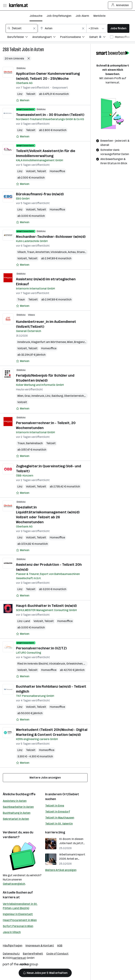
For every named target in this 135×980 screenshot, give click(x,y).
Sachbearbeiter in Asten (18, 807)
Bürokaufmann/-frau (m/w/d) (40, 194)
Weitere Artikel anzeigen (61, 870)
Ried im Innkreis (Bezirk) (33, 664)
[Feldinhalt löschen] (34, 28)
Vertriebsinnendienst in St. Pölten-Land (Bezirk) (20, 906)
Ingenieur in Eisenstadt (18, 914)
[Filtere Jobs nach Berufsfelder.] (20, 37)
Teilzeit (15, 49)
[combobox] (22, 28)
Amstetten (42, 252)
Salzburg (57, 396)
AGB (60, 946)
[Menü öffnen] (5, 5)
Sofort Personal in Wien (18, 926)
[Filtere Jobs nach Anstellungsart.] (46, 37)
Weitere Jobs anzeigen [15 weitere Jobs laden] (45, 778)
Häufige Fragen (13, 946)
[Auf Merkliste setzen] (23, 100)
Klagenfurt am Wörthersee (49, 342)
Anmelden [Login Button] (120, 5)
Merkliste (99, 16)
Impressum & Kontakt (40, 946)
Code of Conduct (57, 954)
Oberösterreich (74, 396)
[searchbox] (22, 28)
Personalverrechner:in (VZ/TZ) (41, 648)
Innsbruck (24, 342)
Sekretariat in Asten (16, 819)
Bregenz (79, 342)
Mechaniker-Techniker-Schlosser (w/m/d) (51, 237)
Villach (22, 252)
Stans (81, 252)
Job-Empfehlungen (59, 16)
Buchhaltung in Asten (17, 813)
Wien (70, 342)
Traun (31, 252)
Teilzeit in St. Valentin (59, 824)
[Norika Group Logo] (20, 965)
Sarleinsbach (34, 443)
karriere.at (11, 897)
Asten (39, 49)
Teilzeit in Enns (55, 806)
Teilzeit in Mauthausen (60, 818)
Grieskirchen (74, 664)
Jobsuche (36, 16)
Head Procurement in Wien (20, 920)
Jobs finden (118, 28)
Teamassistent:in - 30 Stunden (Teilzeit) (50, 115)
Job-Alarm (82, 16)
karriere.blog (55, 832)
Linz (20, 94)
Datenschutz (11, 954)
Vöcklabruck (59, 252)
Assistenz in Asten (15, 801)
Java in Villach (12, 932)
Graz (27, 396)
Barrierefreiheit (33, 954)
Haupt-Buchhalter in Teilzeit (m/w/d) (46, 606)
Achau (72, 252)
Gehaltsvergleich (14, 884)
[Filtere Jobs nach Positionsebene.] (75, 37)
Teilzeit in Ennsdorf (58, 812)
